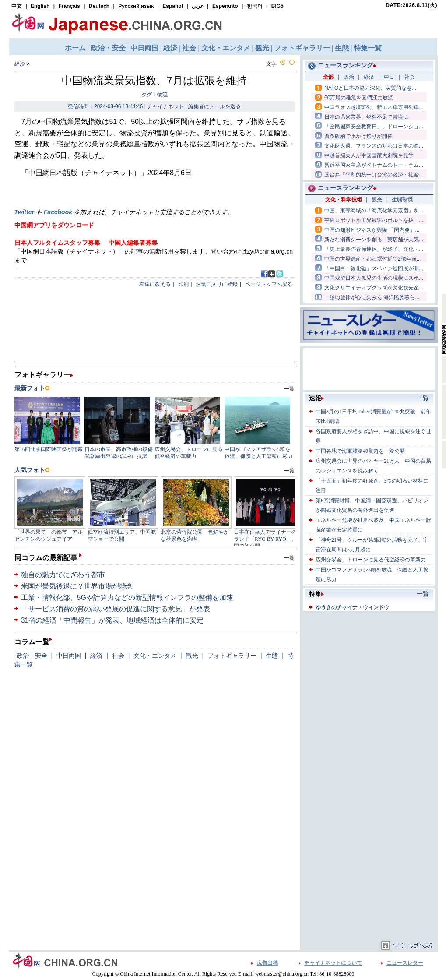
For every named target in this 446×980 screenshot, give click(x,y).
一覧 (289, 558)
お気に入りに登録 (217, 284)
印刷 (183, 284)
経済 (20, 64)
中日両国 (69, 656)
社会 (118, 656)
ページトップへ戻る (269, 284)
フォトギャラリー (232, 656)
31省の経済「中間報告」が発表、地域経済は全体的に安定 (112, 620)
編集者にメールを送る (214, 106)
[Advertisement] (369, 668)
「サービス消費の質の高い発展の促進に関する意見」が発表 (116, 609)
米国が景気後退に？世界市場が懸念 (77, 586)
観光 (192, 656)
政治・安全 (32, 656)
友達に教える (155, 284)
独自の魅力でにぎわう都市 (63, 575)
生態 (272, 656)
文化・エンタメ (155, 656)
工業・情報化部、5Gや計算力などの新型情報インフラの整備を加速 (127, 598)
